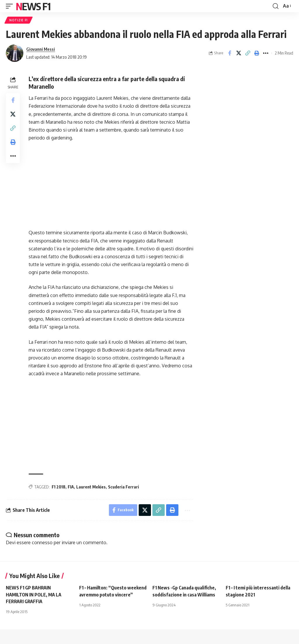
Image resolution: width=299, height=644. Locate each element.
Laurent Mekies (91, 487)
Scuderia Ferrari (124, 487)
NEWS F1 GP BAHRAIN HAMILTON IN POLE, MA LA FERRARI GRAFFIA (34, 594)
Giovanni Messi (41, 49)
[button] (11, 6)
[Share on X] (239, 53)
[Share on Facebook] (230, 53)
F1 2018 (59, 487)
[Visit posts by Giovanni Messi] (15, 53)
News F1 (33, 6)
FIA (71, 487)
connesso (42, 542)
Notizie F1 (19, 20)
